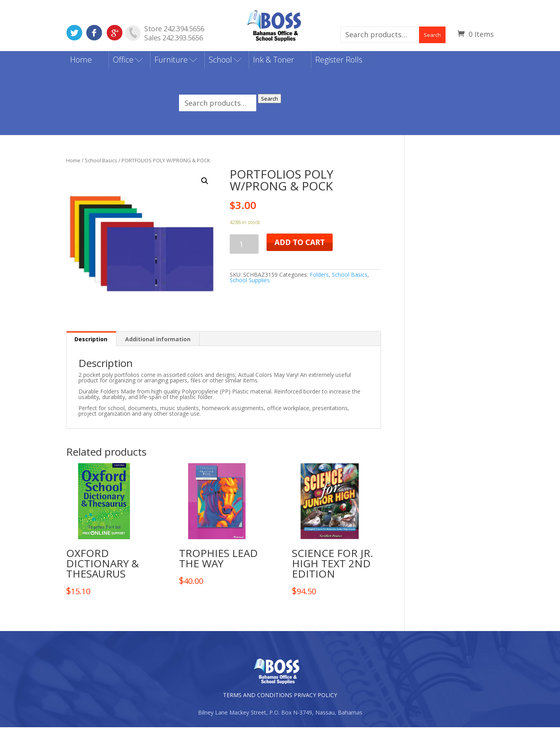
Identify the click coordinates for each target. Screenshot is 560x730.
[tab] (91, 341)
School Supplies (250, 282)
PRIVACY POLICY (315, 698)
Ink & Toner (274, 62)
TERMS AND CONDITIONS (258, 698)
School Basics (101, 163)
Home (81, 62)
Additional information (158, 342)
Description (91, 342)
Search (432, 35)
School (220, 62)
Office (123, 62)
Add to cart (300, 245)
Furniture (171, 62)
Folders (319, 277)
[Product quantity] (244, 246)
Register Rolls (339, 62)
